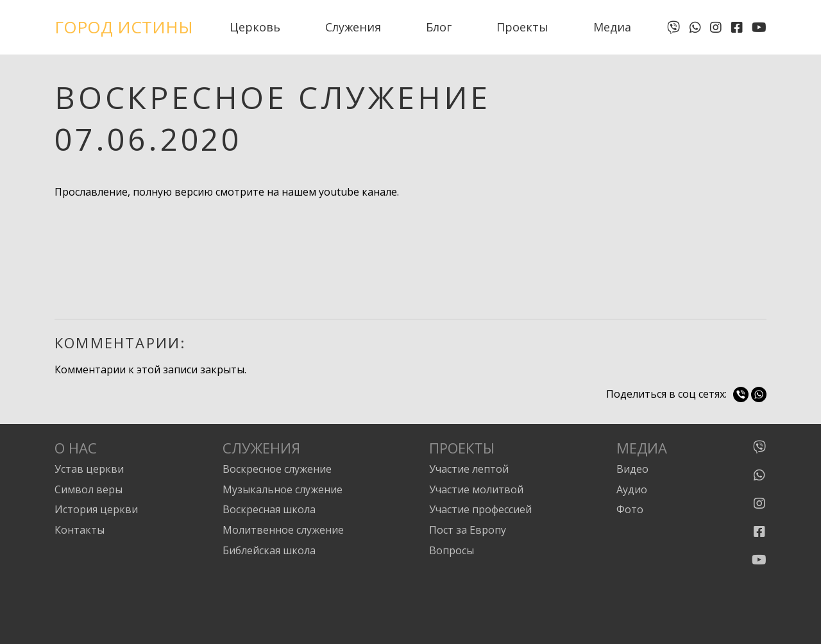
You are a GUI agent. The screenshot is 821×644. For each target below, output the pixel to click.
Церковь (255, 27)
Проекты (522, 27)
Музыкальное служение (283, 489)
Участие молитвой (476, 489)
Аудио (632, 489)
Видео (632, 469)
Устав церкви (89, 469)
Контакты (80, 530)
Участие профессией (480, 509)
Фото (630, 509)
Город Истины (124, 27)
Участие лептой (469, 469)
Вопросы (452, 550)
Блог (439, 27)
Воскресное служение (277, 469)
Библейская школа (269, 550)
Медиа (612, 27)
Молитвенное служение (283, 530)
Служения (353, 27)
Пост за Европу (468, 530)
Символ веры (89, 489)
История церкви (96, 509)
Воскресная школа (269, 509)
